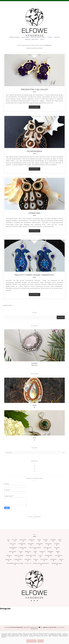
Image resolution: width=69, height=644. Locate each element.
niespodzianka (57, 576)
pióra (58, 564)
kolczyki (13, 557)
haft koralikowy (35, 560)
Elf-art (15, 553)
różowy (9, 568)
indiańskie (59, 568)
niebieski (40, 557)
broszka (28, 564)
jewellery (23, 560)
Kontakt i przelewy (31, 40)
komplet (42, 564)
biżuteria (23, 553)
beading (31, 557)
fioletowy (44, 572)
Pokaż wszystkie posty (34, 49)
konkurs (9, 572)
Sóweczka (34, 221)
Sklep (43, 40)
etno (35, 564)
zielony (57, 560)
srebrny (51, 564)
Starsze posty (8, 316)
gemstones (49, 568)
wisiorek (49, 557)
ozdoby (53, 553)
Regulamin (24, 38)
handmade (13, 560)
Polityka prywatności (38, 38)
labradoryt (18, 572)
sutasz (46, 553)
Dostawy (59, 38)
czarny (57, 557)
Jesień (34, 419)
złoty (40, 568)
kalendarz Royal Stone (15, 576)
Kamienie (28, 572)
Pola (34, 452)
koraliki (32, 553)
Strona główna (13, 38)
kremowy (54, 572)
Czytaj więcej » (34, 111)
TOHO (39, 553)
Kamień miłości (34, 377)
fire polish (48, 560)
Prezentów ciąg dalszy (34, 93)
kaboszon (22, 557)
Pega (60, 553)
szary (21, 564)
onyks (61, 572)
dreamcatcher (31, 568)
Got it (40, 641)
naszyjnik (13, 564)
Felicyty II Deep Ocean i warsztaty (34, 285)
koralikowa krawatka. (41, 576)
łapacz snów (19, 568)
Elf (9, 553)
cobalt (36, 572)
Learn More (31, 641)
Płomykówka (34, 157)
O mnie (51, 38)
